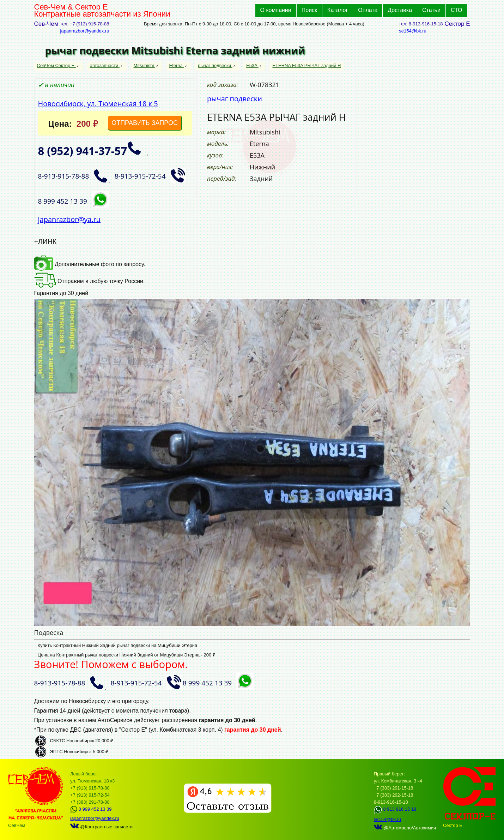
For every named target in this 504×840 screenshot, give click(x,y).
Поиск (309, 10)
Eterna (177, 65)
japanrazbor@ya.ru (69, 219)
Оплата (368, 10)
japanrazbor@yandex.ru (85, 31)
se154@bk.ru (413, 31)
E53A (252, 65)
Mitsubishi (144, 65)
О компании (276, 10)
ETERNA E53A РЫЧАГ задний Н (306, 65)
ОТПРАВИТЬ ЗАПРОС (145, 123)
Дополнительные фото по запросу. (90, 264)
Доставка (400, 10)
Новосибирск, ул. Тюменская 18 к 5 (98, 104)
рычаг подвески (215, 65)
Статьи (431, 10)
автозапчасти (105, 65)
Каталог (338, 10)
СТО (457, 10)
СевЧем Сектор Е (57, 65)
